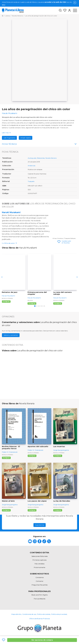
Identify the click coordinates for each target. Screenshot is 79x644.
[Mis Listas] (64, 10)
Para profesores (40, 599)
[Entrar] (69, 10)
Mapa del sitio (16, 614)
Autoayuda (32, 158)
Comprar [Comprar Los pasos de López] (32, 510)
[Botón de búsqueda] (60, 10)
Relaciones (41, 158)
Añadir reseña (26, 138)
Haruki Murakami (11, 212)
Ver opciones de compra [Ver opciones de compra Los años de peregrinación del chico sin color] (42, 640)
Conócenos (40, 577)
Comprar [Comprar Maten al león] (6, 510)
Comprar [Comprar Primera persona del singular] (32, 303)
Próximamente (39, 567)
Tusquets (31, 181)
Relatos (30, 300)
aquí (4, 5)
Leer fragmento (9, 138)
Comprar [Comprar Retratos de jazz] (6, 301)
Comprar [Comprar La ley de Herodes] (58, 510)
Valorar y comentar (11, 335)
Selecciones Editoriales (40, 556)
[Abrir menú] (75, 10)
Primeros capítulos (39, 560)
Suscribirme (40, 525)
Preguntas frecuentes (40, 585)
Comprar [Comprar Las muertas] (58, 456)
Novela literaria (51, 158)
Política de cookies (44, 614)
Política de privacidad (59, 614)
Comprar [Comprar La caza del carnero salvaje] (58, 303)
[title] (30, 541)
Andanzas (32, 166)
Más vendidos (39, 564)
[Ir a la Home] (3, 16)
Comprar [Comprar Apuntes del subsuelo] (32, 456)
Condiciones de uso (29, 614)
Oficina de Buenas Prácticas (39, 619)
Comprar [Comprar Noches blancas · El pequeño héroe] (6, 458)
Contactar (40, 581)
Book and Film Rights (40, 595)
